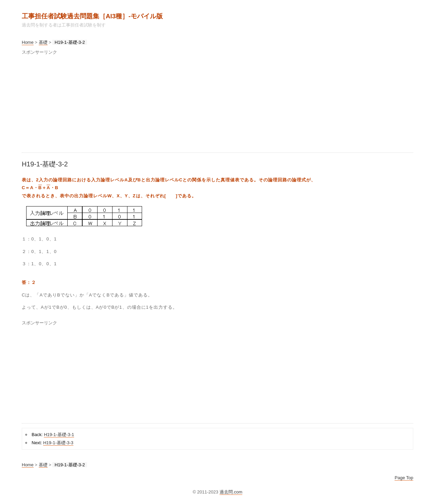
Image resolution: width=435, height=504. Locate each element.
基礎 (43, 42)
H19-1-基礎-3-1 (59, 435)
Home (28, 42)
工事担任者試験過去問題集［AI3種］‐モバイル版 (92, 16)
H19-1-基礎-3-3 (58, 443)
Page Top (404, 478)
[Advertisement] (217, 105)
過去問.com (231, 492)
